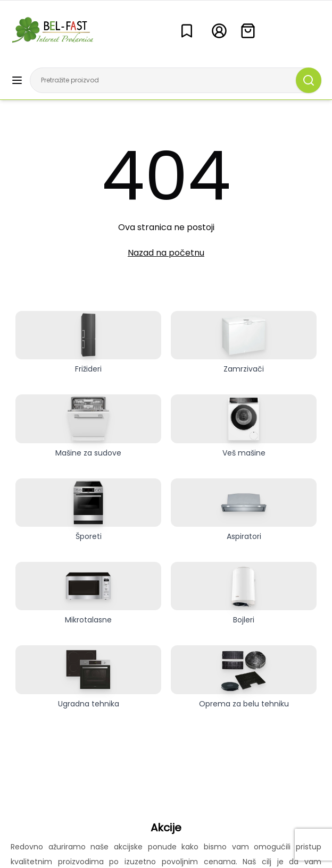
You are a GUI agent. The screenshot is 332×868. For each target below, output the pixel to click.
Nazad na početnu (166, 253)
